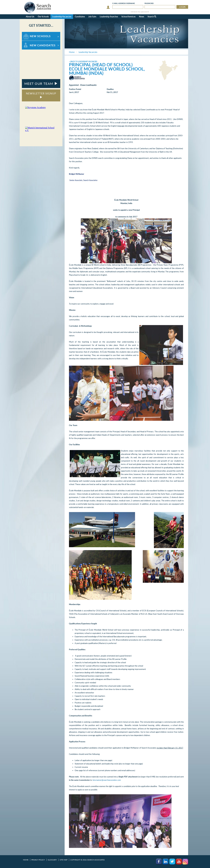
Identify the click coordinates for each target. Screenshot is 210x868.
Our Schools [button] (43, 17)
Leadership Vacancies (62, 17)
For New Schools (30, 33)
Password (149, 3)
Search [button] (152, 17)
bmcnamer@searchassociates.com (107, 780)
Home (26, 860)
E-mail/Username (124, 3)
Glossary (52, 860)
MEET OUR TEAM (41, 84)
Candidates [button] (80, 17)
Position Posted (75, 89)
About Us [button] (30, 17)
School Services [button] (128, 17)
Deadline (110, 89)
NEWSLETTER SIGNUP (41, 95)
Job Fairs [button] (92, 17)
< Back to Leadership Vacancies (83, 62)
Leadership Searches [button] (109, 17)
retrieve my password (140, 12)
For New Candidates (31, 42)
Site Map (64, 860)
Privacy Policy (38, 860)
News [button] (142, 17)
